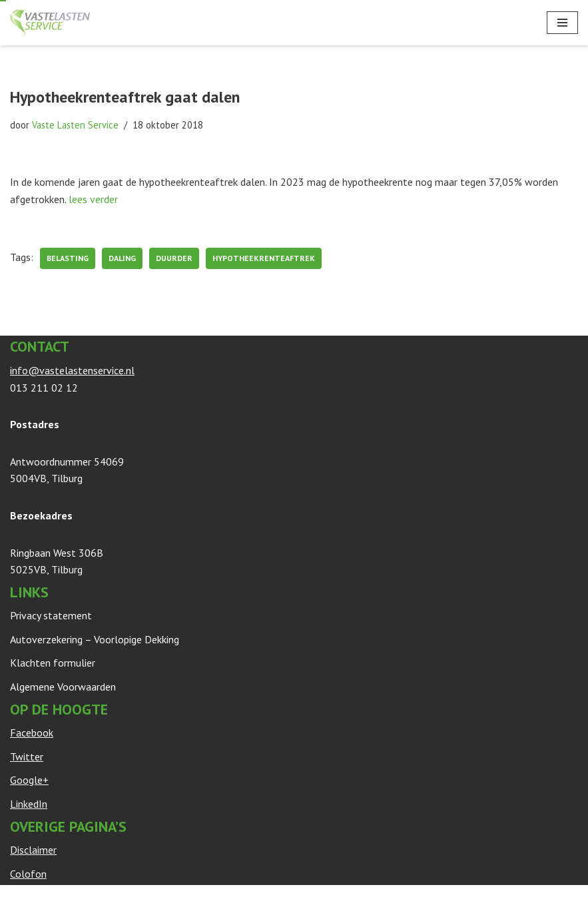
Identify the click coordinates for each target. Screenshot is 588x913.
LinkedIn (29, 804)
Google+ (29, 780)
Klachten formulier (53, 663)
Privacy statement (51, 615)
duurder (174, 258)
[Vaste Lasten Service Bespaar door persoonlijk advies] (50, 23)
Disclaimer (33, 850)
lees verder (93, 199)
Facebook (32, 733)
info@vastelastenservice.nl (72, 370)
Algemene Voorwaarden (63, 687)
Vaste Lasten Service (75, 125)
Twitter (27, 757)
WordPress (170, 898)
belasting (68, 258)
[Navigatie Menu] (562, 23)
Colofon (28, 874)
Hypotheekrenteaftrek (264, 258)
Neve (22, 898)
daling (122, 258)
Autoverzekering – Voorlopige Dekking (95, 639)
